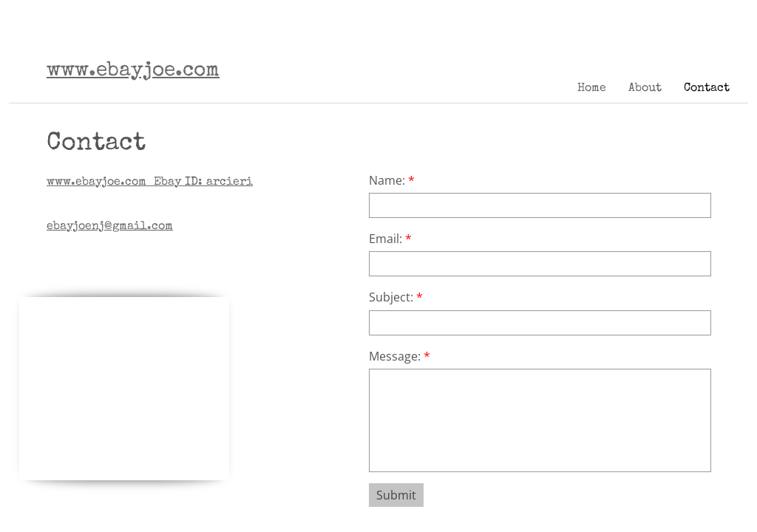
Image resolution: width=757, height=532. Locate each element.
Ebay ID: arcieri (150, 183)
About (645, 89)
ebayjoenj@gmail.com (110, 227)
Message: (400, 356)
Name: (392, 180)
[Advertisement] (130, 389)
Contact (707, 89)
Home (592, 89)
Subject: (396, 297)
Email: (390, 239)
